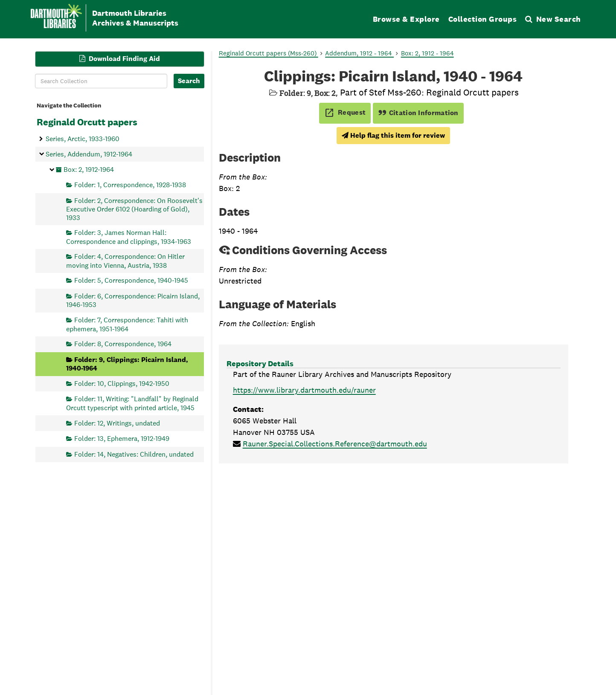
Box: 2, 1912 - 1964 (427, 53)
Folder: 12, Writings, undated (117, 423)
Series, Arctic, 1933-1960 (83, 139)
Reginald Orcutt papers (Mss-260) (269, 53)
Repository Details (260, 363)
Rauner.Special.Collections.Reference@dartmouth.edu (335, 444)
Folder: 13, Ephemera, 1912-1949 (122, 439)
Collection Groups (483, 19)
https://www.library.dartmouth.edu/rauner (304, 390)
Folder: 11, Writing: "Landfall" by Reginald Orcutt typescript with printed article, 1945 (132, 403)
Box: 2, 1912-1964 (89, 169)
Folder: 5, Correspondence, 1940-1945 (131, 280)
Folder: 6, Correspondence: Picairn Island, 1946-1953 (133, 300)
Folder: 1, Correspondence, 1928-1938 (130, 185)
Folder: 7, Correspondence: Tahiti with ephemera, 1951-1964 (127, 324)
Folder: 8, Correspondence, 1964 (123, 344)
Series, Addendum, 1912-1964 (89, 154)
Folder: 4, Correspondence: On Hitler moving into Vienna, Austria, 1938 (125, 261)
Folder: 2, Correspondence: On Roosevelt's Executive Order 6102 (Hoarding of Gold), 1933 (134, 209)
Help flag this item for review (393, 135)
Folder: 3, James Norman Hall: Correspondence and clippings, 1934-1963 (129, 237)
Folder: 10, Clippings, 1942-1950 (122, 383)
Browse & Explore (406, 19)
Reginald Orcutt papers (87, 122)
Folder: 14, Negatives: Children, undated (134, 454)
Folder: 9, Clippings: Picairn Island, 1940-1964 (127, 363)
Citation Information (418, 113)
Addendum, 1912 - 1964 (359, 53)
